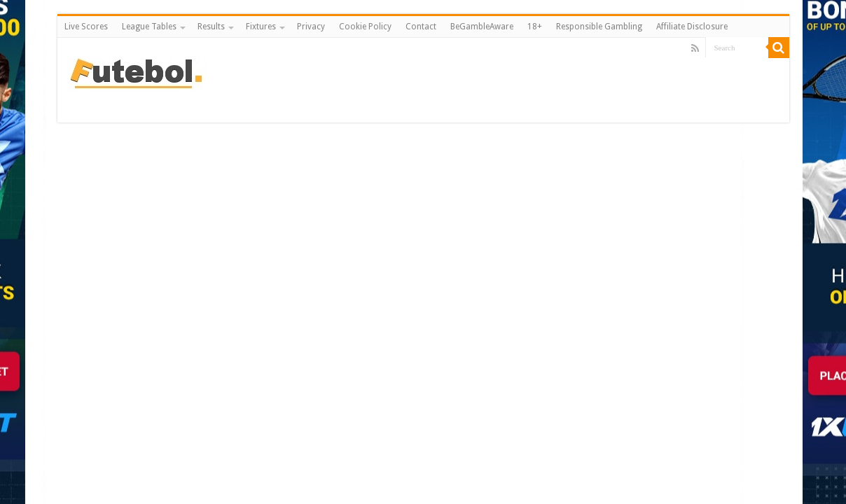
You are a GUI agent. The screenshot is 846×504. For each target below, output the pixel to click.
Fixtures (261, 27)
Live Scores (86, 27)
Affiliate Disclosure (692, 27)
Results (211, 27)
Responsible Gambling (599, 27)
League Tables (149, 27)
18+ (535, 27)
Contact (421, 27)
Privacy (311, 27)
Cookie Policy (365, 27)
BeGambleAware (482, 27)
